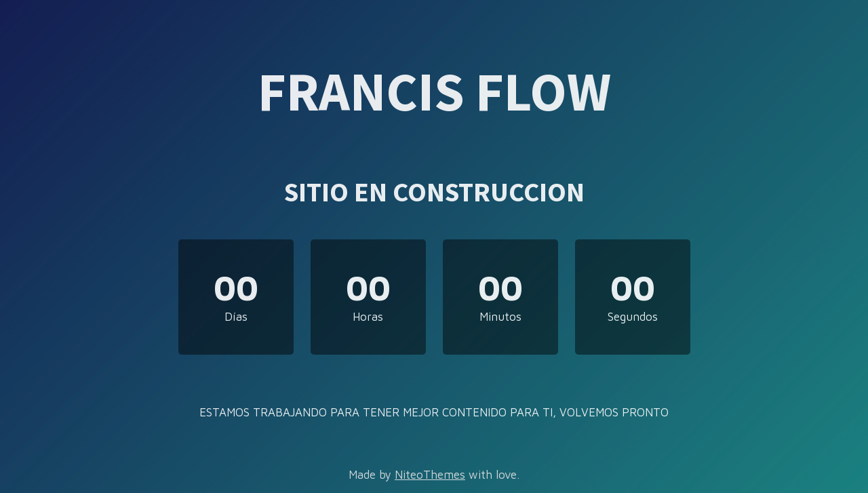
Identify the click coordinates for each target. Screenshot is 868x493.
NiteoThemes (430, 475)
